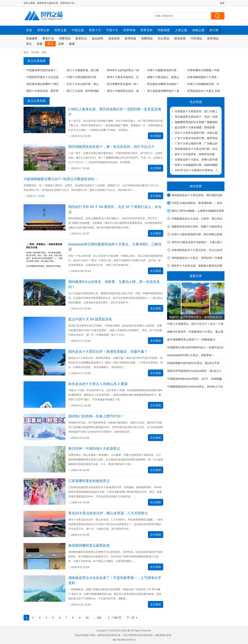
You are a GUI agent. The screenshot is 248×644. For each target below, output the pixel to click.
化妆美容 (114, 38)
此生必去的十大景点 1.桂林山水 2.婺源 (98, 384)
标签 (222, 3)
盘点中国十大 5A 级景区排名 (90, 319)
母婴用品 (65, 38)
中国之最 (78, 30)
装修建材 (32, 38)
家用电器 (131, 38)
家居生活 (81, 38)
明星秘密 (164, 30)
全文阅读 (156, 136)
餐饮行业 (48, 38)
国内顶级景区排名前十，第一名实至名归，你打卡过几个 (111, 147)
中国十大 (112, 30)
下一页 (131, 618)
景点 (50, 44)
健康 (72, 44)
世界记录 (43, 30)
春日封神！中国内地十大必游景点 (94, 449)
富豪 (40, 44)
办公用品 (163, 38)
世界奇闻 (129, 30)
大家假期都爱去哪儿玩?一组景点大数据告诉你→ (61, 179)
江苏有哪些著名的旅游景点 (89, 481)
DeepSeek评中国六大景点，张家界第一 (191, 355)
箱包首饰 (180, 38)
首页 (29, 30)
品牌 (61, 44)
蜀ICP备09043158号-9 (124, 640)
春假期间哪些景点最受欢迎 (89, 545)
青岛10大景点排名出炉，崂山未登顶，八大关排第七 (108, 513)
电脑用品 (147, 38)
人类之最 (181, 30)
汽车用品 (196, 38)
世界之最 (60, 30)
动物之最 (198, 30)
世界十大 (95, 30)
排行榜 (214, 30)
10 (87, 618)
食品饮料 (98, 38)
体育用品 (213, 38)
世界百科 (147, 30)
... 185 (97, 618)
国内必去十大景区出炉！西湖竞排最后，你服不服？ (108, 352)
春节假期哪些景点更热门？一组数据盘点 (191, 340)
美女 (29, 44)
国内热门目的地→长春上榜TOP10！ (96, 416)
